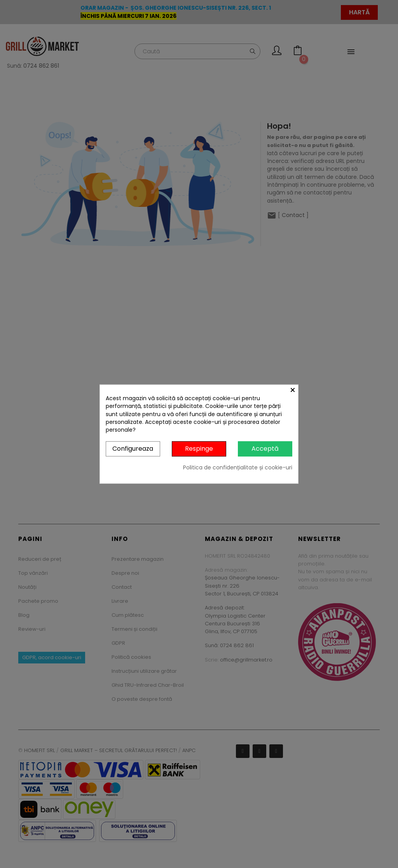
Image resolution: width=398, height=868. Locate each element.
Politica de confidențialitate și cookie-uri (238, 467)
